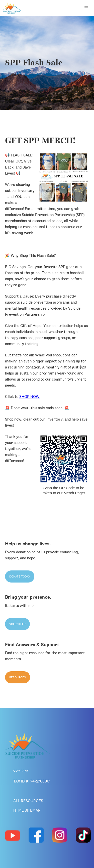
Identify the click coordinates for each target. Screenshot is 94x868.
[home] (11, 8)
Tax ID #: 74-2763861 (32, 781)
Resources (18, 677)
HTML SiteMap (27, 810)
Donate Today (20, 576)
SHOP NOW (29, 397)
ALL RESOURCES (28, 801)
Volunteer (17, 624)
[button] (86, 8)
